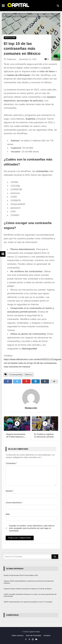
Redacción (31, 408)
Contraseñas (16, 375)
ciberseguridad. (29, 349)
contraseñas (42, 171)
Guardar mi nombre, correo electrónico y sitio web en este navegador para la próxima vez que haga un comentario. (32, 528)
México (29, 375)
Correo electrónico (14, 503)
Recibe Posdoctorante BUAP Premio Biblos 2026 (21, 575)
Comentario (11, 463)
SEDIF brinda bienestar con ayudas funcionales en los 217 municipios (28, 602)
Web (8, 514)
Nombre (10, 491)
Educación (11, 15)
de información (18, 75)
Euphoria (31, 119)
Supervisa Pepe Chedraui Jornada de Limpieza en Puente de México (28, 589)
